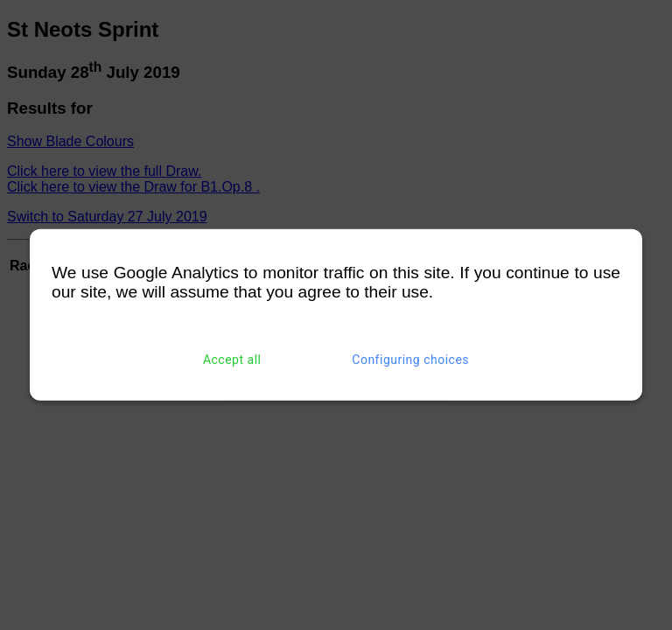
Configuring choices (410, 360)
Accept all (232, 360)
